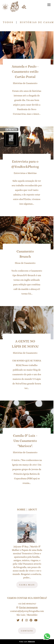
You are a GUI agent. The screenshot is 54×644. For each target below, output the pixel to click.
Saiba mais (27, 585)
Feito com (27, 642)
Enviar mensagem (28, 607)
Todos (8, 22)
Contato (27, 631)
